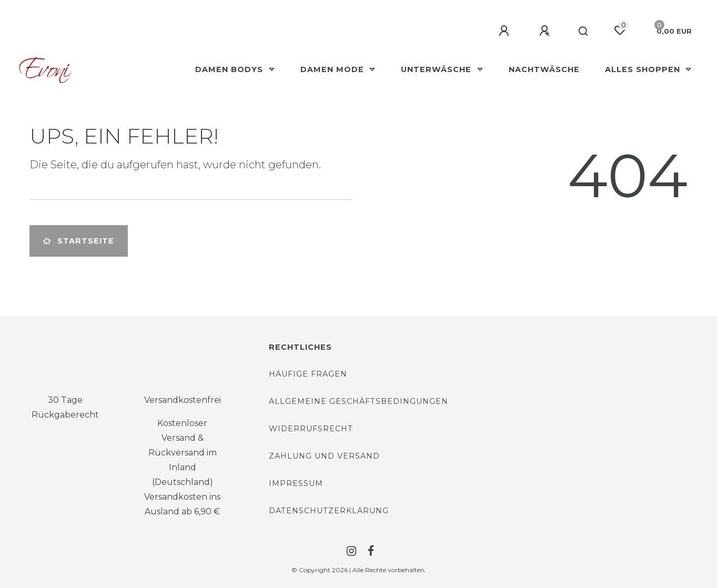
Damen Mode (334, 69)
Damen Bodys (230, 69)
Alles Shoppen (644, 69)
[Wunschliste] (620, 31)
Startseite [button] (79, 241)
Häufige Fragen (308, 374)
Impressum (296, 483)
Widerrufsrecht (311, 429)
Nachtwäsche (544, 69)
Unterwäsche (437, 69)
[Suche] (584, 32)
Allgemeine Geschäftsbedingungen (358, 401)
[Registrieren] (546, 31)
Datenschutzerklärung (329, 511)
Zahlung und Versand (324, 456)
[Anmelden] (506, 31)
